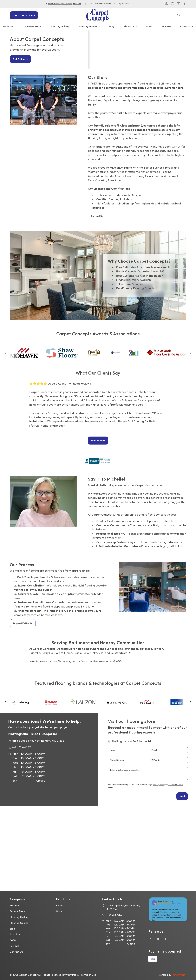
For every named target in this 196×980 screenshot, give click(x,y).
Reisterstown (119, 653)
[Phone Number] (127, 760)
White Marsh (64, 653)
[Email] (169, 750)
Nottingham (130, 649)
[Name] (127, 750)
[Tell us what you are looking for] (148, 773)
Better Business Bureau (159, 168)
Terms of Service (176, 785)
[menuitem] (33, 26)
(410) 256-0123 (123, 4)
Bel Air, (87, 653)
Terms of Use (88, 975)
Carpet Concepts (103, 515)
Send (182, 796)
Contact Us (97, 216)
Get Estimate (20, 59)
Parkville (35, 653)
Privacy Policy (159, 785)
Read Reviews (82, 383)
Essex (77, 653)
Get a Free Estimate (24, 15)
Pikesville (98, 653)
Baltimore (146, 649)
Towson (158, 649)
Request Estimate (23, 623)
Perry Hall (48, 653)
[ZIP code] (169, 760)
